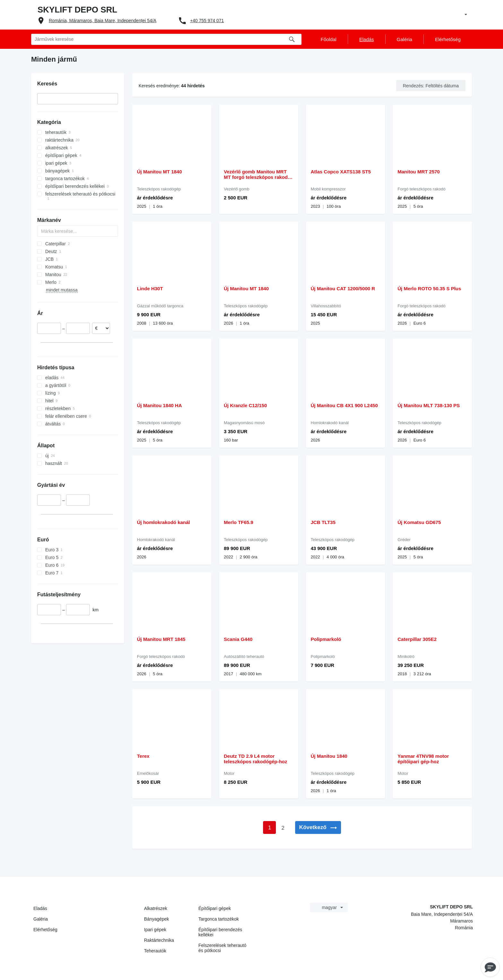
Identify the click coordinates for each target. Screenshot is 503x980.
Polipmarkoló (326, 639)
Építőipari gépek (215, 908)
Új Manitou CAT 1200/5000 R (343, 289)
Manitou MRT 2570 (419, 172)
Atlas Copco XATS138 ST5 (341, 172)
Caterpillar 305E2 (417, 639)
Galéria (41, 919)
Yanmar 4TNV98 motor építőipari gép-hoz (423, 759)
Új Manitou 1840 (329, 756)
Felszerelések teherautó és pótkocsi (222, 948)
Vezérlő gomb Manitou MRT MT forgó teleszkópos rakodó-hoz (258, 174)
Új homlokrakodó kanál (163, 522)
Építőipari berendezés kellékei (220, 932)
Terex (143, 756)
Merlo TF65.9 (239, 522)
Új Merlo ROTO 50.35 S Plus (429, 289)
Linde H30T (150, 289)
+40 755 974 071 (207, 21)
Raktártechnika (159, 940)
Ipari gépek (155, 930)
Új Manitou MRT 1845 (161, 639)
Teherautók (155, 951)
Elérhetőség (45, 930)
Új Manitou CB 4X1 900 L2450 (344, 405)
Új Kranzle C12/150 (245, 405)
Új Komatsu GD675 (419, 522)
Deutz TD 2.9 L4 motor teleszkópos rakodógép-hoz (256, 759)
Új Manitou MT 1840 (159, 172)
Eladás (40, 908)
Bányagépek (157, 919)
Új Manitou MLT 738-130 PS (429, 405)
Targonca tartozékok (219, 919)
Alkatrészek (156, 908)
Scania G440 (238, 639)
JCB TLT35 (323, 522)
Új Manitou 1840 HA (159, 405)
